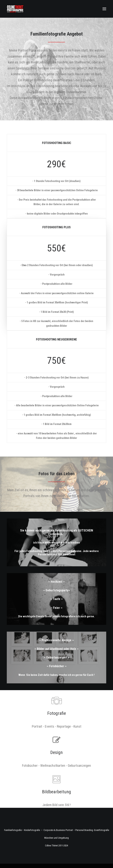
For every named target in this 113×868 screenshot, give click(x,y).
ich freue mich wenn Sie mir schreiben (56, 543)
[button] (104, 9)
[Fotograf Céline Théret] (15, 9)
